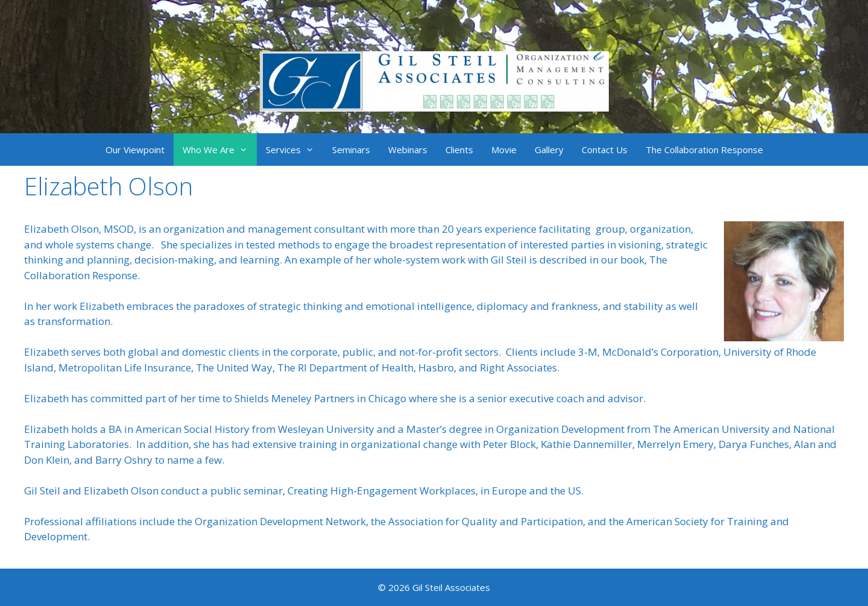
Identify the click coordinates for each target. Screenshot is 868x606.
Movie (504, 150)
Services (294, 150)
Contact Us (605, 150)
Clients (459, 150)
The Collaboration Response (704, 150)
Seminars (351, 150)
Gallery (549, 150)
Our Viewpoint (135, 150)
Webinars (408, 150)
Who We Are (220, 150)
